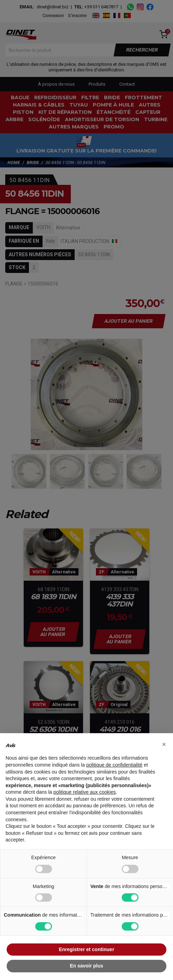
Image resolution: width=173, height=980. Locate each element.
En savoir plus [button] (86, 966)
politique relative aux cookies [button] (85, 792)
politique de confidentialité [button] (114, 765)
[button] (164, 744)
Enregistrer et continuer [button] (87, 949)
